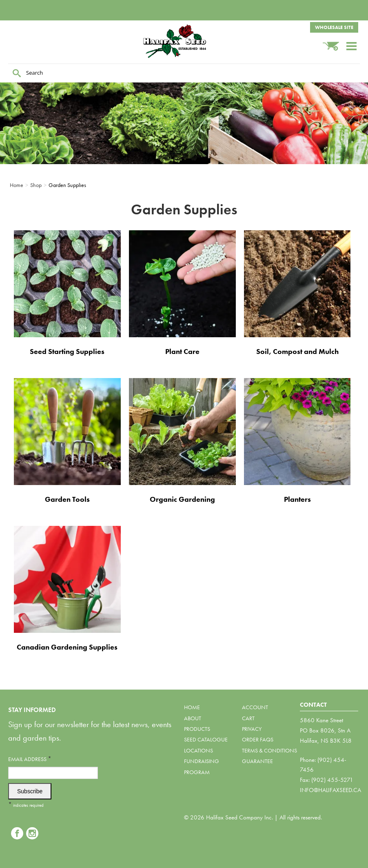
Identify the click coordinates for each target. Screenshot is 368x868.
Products (197, 729)
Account (255, 707)
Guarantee (257, 761)
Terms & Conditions (269, 750)
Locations (198, 750)
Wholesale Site (334, 27)
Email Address (30, 759)
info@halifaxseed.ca (330, 790)
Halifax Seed (184, 41)
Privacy (252, 729)
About (193, 718)
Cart (248, 718)
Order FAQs (258, 739)
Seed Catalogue (206, 739)
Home (192, 707)
